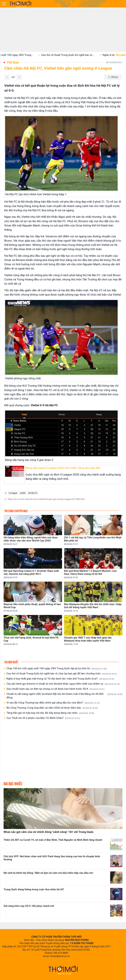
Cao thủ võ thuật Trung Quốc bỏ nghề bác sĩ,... (74, 55)
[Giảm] (7, 77)
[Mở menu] (4, 4)
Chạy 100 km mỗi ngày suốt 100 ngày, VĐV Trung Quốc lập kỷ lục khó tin (57, 669)
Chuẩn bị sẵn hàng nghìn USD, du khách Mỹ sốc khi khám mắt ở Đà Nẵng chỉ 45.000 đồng (64, 696)
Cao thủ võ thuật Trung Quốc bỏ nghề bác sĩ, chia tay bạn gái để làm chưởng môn (62, 674)
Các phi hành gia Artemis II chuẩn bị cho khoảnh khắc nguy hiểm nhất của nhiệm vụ (63, 684)
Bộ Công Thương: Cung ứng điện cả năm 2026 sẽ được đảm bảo (52, 708)
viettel (23, 493)
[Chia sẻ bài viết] (113, 77)
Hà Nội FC (33, 493)
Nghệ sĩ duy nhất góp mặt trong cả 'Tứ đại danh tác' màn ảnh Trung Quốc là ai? (60, 679)
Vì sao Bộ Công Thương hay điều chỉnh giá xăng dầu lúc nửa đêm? (53, 703)
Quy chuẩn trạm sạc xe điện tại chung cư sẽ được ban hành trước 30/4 (56, 689)
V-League (13, 493)
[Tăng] (19, 77)
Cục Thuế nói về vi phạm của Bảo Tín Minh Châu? (43, 718)
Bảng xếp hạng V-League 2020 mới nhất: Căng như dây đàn (63, 468)
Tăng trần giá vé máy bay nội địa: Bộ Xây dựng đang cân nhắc (50, 713)
